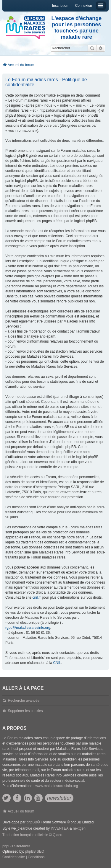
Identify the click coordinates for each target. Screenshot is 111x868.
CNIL (57, 663)
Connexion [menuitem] (84, 6)
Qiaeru (58, 835)
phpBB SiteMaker (16, 846)
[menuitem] (14, 857)
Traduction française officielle (25, 835)
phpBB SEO (35, 851)
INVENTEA (59, 828)
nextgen (79, 828)
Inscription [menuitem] (60, 6)
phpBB (32, 822)
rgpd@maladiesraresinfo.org (28, 628)
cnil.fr (37, 597)
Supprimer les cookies (25, 711)
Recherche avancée (24, 701)
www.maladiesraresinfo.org (57, 786)
